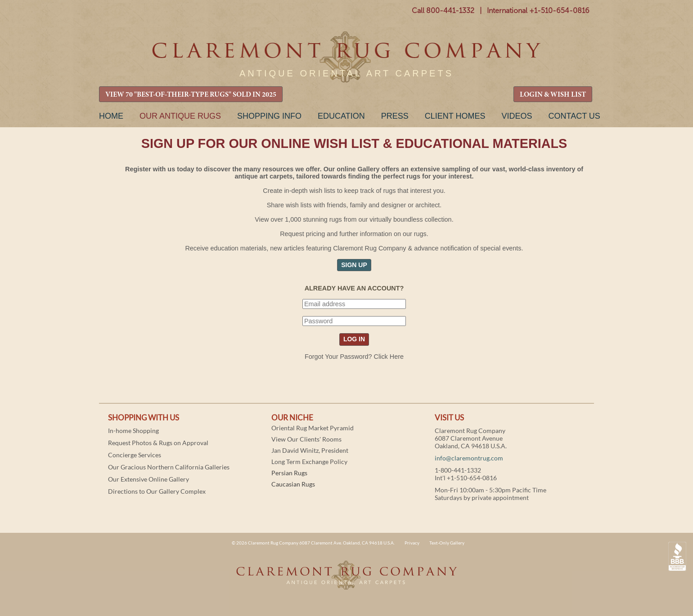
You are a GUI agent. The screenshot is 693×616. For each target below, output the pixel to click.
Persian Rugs (289, 473)
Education (341, 116)
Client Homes (455, 116)
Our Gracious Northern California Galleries (169, 467)
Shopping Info (269, 116)
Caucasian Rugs (293, 484)
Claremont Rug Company (346, 57)
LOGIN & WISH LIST (553, 95)
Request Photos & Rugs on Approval (158, 443)
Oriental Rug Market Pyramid (313, 428)
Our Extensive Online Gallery (148, 479)
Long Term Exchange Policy (309, 462)
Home (111, 116)
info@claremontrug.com (469, 458)
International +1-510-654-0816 (538, 11)
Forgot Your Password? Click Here (354, 357)
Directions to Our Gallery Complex (157, 491)
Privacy (412, 543)
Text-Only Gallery (447, 543)
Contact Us (574, 116)
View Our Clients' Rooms (306, 439)
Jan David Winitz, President (310, 450)
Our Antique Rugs (180, 116)
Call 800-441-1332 (443, 11)
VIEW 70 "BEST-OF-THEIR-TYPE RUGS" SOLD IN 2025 (191, 95)
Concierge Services (135, 455)
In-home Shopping (133, 431)
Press (395, 116)
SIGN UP (354, 265)
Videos (517, 116)
